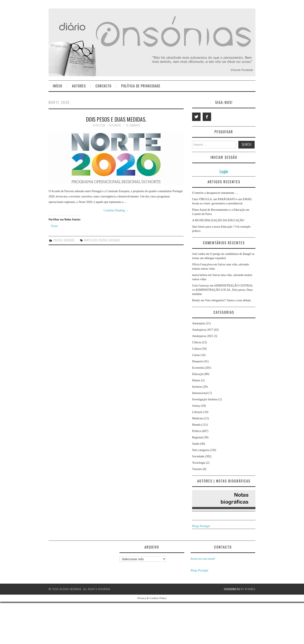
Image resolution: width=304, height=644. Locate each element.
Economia (198, 368)
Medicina (198, 418)
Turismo (197, 469)
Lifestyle (197, 412)
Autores (79, 86)
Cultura (197, 349)
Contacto (103, 86)
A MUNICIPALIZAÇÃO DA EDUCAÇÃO (218, 220)
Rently (196, 300)
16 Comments (133, 125)
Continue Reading (116, 210)
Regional (197, 437)
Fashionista (232, 589)
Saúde (196, 444)
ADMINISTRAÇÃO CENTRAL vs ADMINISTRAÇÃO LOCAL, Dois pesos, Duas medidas (223, 290)
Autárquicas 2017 (203, 330)
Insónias (197, 387)
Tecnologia (199, 463)
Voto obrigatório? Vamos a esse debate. (228, 300)
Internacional (200, 393)
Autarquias (199, 323)
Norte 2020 (91, 240)
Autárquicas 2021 (203, 336)
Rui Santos (115, 125)
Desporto (197, 361)
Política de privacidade (141, 86)
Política (58, 240)
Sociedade (69, 240)
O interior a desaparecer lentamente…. (215, 193)
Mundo (196, 425)
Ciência (197, 342)
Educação (198, 374)
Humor (196, 380)
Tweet (54, 226)
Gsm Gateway (201, 286)
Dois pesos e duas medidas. (116, 119)
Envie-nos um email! (203, 559)
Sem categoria (201, 450)
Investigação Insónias (205, 399)
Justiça (196, 406)
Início (58, 86)
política (103, 240)
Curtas (196, 355)
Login (224, 171)
